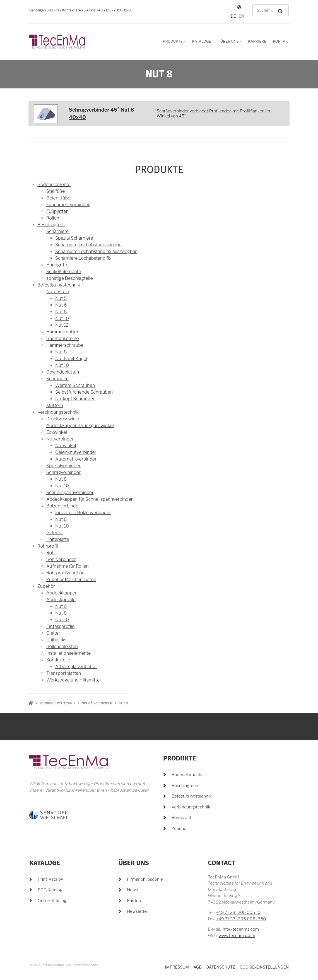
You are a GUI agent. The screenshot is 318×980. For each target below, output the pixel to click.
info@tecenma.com (240, 929)
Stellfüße (56, 191)
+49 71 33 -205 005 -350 (241, 919)
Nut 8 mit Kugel (71, 359)
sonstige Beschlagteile (70, 278)
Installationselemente (68, 653)
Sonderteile (58, 660)
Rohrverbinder (61, 559)
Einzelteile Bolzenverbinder (83, 513)
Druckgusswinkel (64, 419)
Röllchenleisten (62, 646)
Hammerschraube (65, 345)
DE (233, 16)
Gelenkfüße (58, 198)
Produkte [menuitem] (175, 43)
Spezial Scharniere (74, 238)
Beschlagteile (51, 225)
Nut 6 (61, 305)
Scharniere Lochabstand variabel (89, 245)
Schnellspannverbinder (70, 493)
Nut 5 (61, 298)
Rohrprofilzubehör (65, 573)
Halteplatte (58, 539)
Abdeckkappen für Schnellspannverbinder (90, 499)
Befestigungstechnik (59, 285)
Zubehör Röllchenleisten (71, 580)
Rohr (51, 553)
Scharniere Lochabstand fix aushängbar (96, 251)
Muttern (55, 405)
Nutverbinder (60, 439)
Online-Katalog (52, 901)
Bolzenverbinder (63, 506)
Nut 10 (62, 318)
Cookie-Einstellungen (264, 967)
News (132, 890)
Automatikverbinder (76, 459)
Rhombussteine (62, 339)
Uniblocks (56, 640)
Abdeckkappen (62, 593)
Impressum (177, 967)
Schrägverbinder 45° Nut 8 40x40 (102, 114)
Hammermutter (62, 332)
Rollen (53, 218)
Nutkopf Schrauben (75, 399)
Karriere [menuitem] (257, 41)
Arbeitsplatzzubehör (76, 667)
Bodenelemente (54, 185)
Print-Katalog (50, 879)
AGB (197, 967)
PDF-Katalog (50, 890)
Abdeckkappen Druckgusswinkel (80, 426)
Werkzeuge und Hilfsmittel (74, 680)
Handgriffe (57, 265)
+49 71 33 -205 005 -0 (238, 912)
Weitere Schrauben (75, 385)
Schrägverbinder (63, 472)
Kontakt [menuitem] (281, 41)
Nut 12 (62, 325)
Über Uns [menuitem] (232, 43)
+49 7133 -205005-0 (114, 10)
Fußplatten (57, 211)
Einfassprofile (60, 626)
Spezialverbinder (63, 466)
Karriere (135, 901)
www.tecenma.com (237, 936)
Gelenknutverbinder (76, 452)
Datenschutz (221, 967)
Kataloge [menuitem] (204, 43)
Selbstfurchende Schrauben (84, 392)
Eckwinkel (57, 432)
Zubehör (46, 586)
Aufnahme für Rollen (68, 566)
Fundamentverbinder (68, 205)
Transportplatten (64, 673)
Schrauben (57, 379)
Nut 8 (61, 312)
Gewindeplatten (63, 372)
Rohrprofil (48, 546)
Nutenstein (58, 292)
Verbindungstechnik (58, 412)
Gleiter (53, 633)
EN (241, 16)
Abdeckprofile (61, 600)
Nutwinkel (66, 446)
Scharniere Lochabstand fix (83, 258)
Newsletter (138, 911)
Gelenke (55, 533)
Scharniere (57, 231)
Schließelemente (64, 272)
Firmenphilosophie (145, 879)
